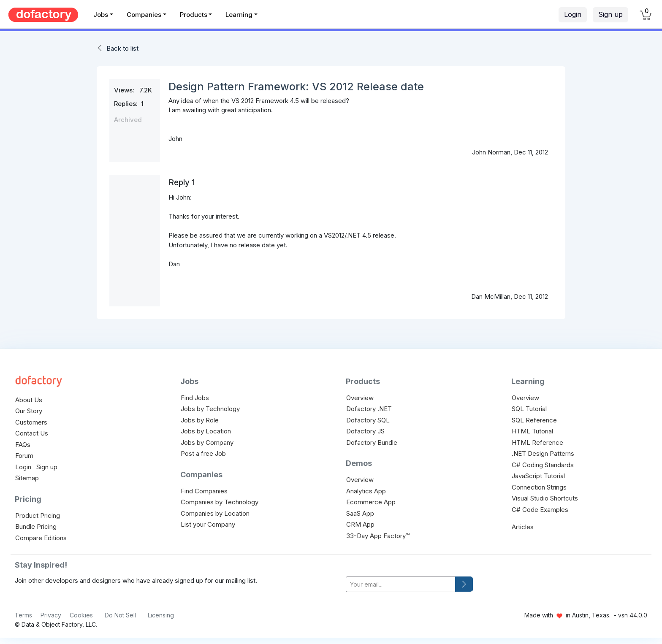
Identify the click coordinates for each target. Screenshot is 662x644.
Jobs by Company (207, 442)
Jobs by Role (200, 420)
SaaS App (360, 513)
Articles (523, 527)
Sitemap (27, 478)
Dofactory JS (365, 431)
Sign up (610, 14)
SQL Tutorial (529, 409)
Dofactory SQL (368, 420)
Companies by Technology (220, 502)
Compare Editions (41, 538)
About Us (29, 400)
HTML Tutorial (532, 431)
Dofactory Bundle (372, 442)
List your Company (208, 524)
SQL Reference (534, 420)
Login (573, 14)
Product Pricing (38, 515)
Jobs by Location (206, 431)
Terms (23, 615)
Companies (144, 15)
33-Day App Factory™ (378, 536)
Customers (31, 422)
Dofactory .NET (369, 409)
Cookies (81, 615)
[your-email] (401, 584)
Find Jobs (195, 398)
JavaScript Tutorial (538, 476)
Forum (24, 456)
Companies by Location (215, 513)
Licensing (161, 615)
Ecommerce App (371, 502)
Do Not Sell (120, 615)
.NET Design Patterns (543, 453)
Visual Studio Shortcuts (545, 498)
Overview (360, 398)
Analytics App (366, 491)
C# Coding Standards (543, 465)
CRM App (360, 524)
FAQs (23, 445)
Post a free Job (203, 453)
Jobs (101, 15)
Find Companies (204, 491)
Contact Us (32, 433)
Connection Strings (539, 487)
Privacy (51, 615)
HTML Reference (537, 442)
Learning (239, 15)
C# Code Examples (540, 510)
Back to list (122, 48)
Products (194, 15)
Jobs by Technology (210, 409)
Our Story (29, 411)
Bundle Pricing (36, 526)
